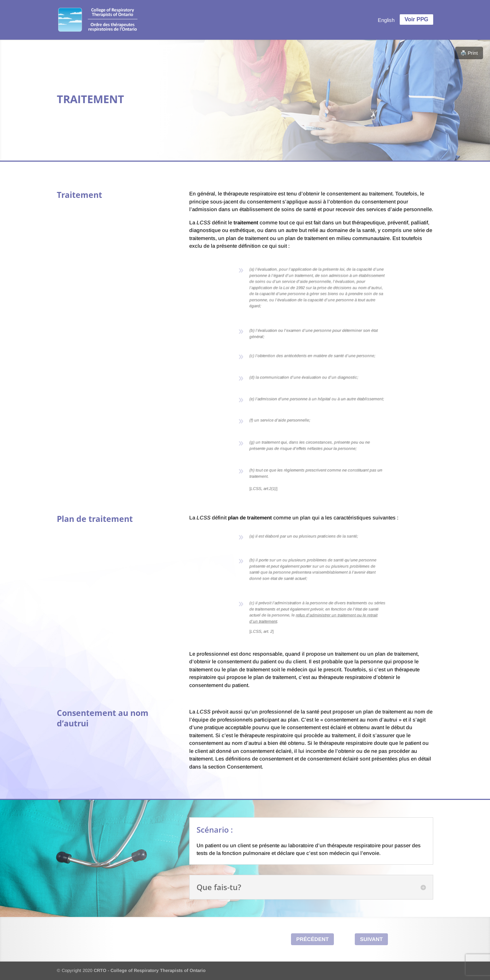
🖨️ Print (469, 53)
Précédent (312, 939)
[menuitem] (386, 20)
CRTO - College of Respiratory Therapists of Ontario (150, 970)
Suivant (371, 939)
